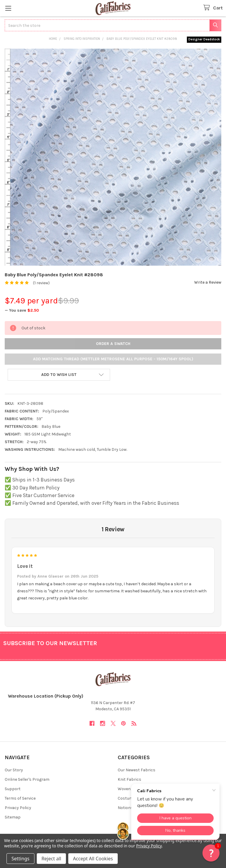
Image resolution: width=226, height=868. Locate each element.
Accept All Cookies (93, 859)
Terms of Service (20, 798)
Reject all (51, 859)
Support (13, 789)
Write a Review (208, 282)
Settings (20, 859)
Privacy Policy (18, 808)
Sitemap (13, 817)
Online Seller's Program (27, 779)
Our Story (14, 770)
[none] (113, 157)
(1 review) (41, 283)
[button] (59, 375)
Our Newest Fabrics (137, 770)
